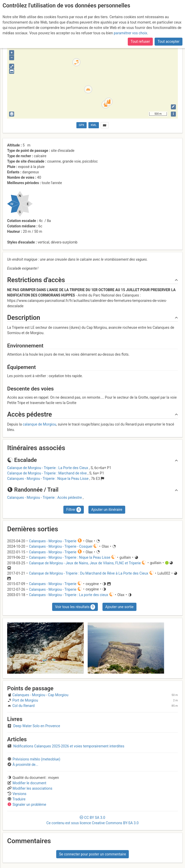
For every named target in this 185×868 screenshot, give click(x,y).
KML (94, 125)
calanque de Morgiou (39, 424)
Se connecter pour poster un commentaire (92, 854)
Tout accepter (169, 41)
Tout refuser (140, 41)
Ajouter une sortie (119, 607)
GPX (82, 125)
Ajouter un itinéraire (107, 510)
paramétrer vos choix (130, 33)
